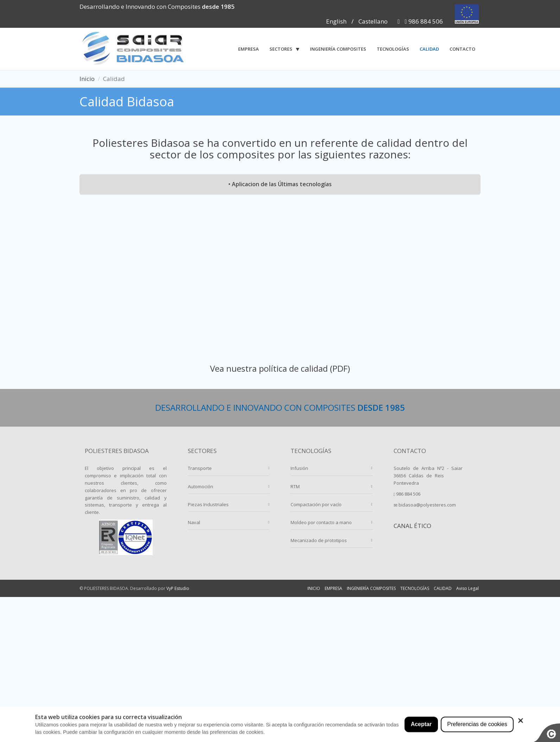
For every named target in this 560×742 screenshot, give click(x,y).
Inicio (87, 79)
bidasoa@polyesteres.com (425, 505)
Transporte (200, 468)
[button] (284, 49)
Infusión (299, 468)
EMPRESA (333, 588)
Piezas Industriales (208, 504)
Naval (194, 522)
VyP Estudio (178, 588)
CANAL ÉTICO (412, 526)
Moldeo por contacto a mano (321, 522)
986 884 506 (424, 21)
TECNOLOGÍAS (415, 588)
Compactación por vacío (316, 504)
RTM (295, 486)
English (336, 21)
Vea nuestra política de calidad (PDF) (280, 368)
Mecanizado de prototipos (319, 540)
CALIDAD (443, 588)
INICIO (314, 588)
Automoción (201, 486)
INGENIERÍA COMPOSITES (371, 588)
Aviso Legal (467, 588)
